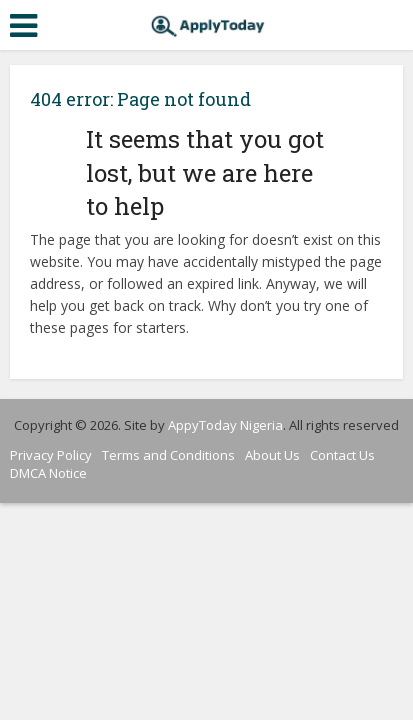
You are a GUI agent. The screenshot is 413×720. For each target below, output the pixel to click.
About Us (272, 455)
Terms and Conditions (168, 455)
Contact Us (342, 455)
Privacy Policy (51, 455)
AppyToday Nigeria (225, 425)
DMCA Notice (48, 473)
